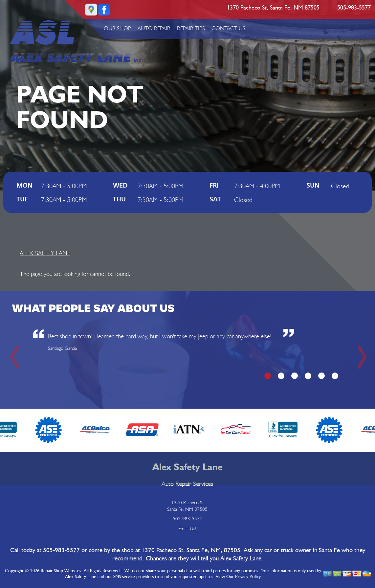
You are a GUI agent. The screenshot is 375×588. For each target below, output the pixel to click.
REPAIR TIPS (191, 28)
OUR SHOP (117, 28)
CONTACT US (228, 28)
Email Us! (187, 529)
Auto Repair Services (187, 484)
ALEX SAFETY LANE (45, 253)
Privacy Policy (248, 577)
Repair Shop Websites (61, 571)
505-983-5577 (354, 8)
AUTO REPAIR (154, 28)
